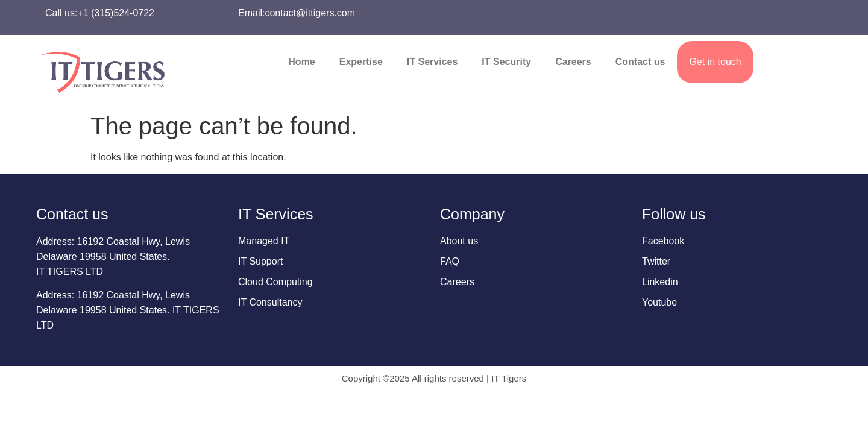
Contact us (640, 62)
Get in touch (715, 62)
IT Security (506, 62)
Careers (573, 62)
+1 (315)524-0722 (116, 13)
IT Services (432, 62)
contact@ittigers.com (310, 13)
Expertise (361, 62)
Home (301, 62)
